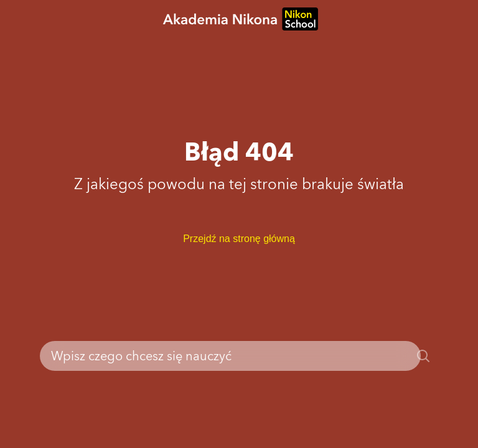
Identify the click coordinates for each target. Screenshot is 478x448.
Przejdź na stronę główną (239, 239)
